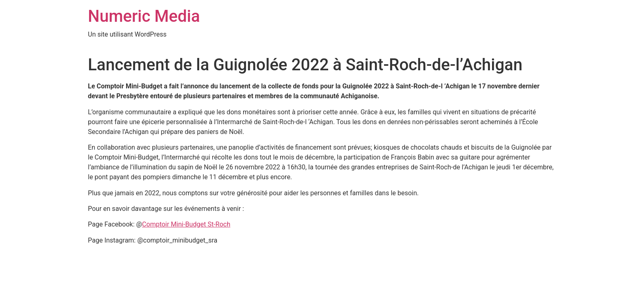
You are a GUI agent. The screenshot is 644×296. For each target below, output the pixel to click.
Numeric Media (144, 16)
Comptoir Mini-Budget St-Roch (186, 224)
